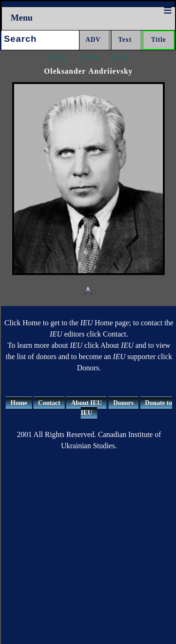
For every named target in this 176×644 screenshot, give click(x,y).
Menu (22, 18)
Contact (49, 403)
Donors (123, 403)
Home (19, 403)
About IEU (86, 403)
